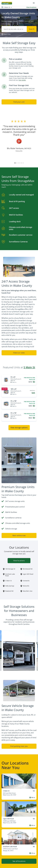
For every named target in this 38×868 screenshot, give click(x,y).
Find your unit (19, 102)
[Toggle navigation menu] (35, 3)
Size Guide (22, 80)
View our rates (19, 353)
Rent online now (19, 535)
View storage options (19, 428)
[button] (6, 34)
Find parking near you (19, 746)
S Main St (29, 367)
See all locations (19, 861)
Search (32, 29)
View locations (31, 7)
